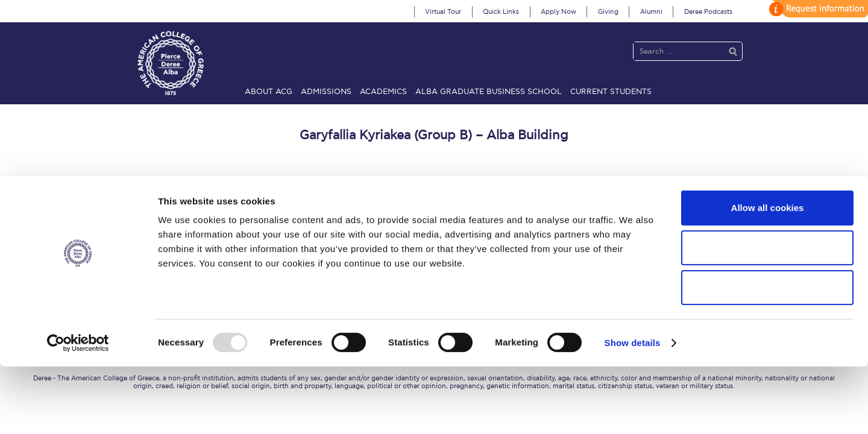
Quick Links (501, 12)
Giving (608, 12)
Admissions (326, 92)
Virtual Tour (443, 12)
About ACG (269, 92)
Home (138, 228)
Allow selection (767, 315)
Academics (383, 92)
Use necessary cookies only (767, 355)
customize (817, 9)
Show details (633, 410)
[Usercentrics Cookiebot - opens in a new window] (78, 410)
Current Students (611, 92)
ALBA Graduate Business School (489, 92)
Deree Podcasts (708, 12)
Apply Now (558, 12)
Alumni (651, 12)
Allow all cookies (768, 275)
